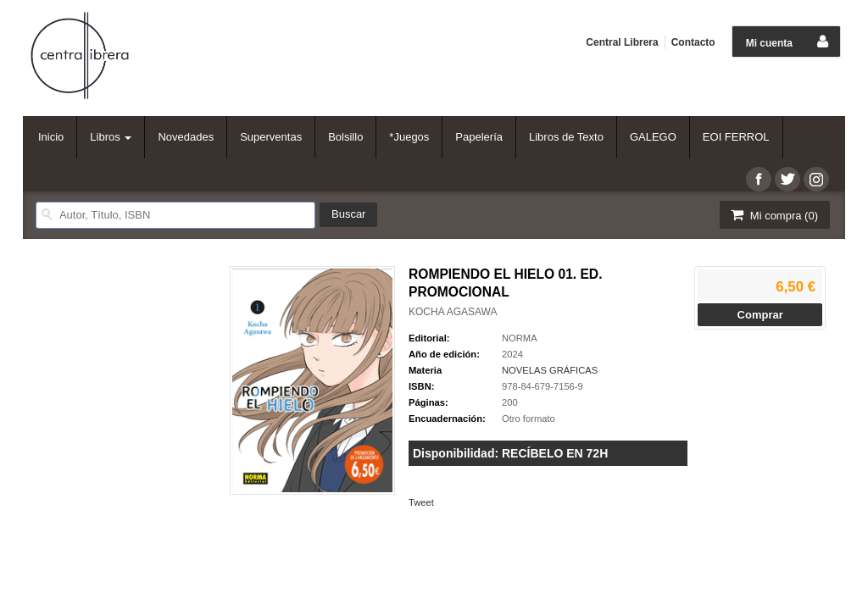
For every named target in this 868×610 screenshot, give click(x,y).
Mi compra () (773, 215)
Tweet (421, 502)
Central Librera (622, 42)
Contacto (693, 42)
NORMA (520, 338)
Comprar (760, 315)
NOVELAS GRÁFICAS (550, 370)
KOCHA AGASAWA (453, 312)
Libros (111, 137)
